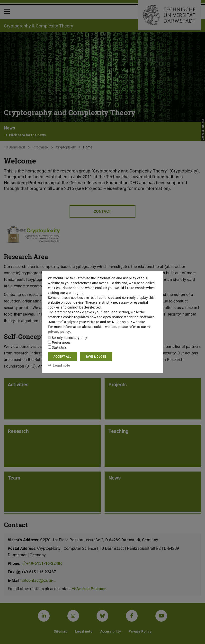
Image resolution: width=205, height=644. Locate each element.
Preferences (59, 343)
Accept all (62, 357)
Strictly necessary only (67, 338)
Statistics (57, 347)
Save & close (96, 357)
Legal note (59, 365)
